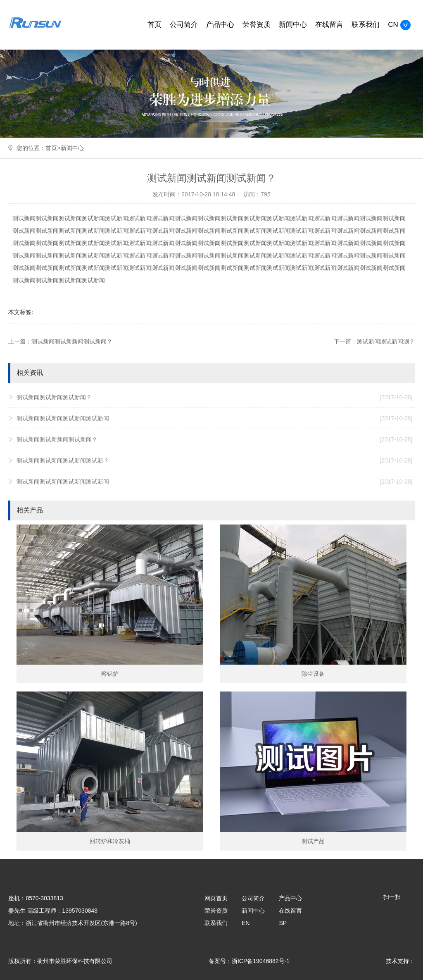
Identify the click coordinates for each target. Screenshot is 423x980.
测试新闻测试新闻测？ (386, 341)
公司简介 (184, 25)
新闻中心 (293, 25)
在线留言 (329, 25)
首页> (53, 148)
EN (246, 923)
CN (399, 25)
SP (283, 923)
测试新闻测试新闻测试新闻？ (214, 397)
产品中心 (220, 25)
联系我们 (366, 25)
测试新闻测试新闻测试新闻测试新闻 (214, 418)
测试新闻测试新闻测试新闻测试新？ (214, 460)
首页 (154, 25)
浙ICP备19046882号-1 (261, 961)
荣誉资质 (257, 25)
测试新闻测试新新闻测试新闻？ (72, 341)
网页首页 (216, 898)
